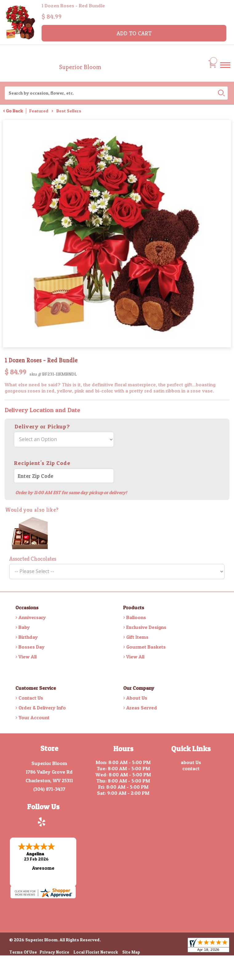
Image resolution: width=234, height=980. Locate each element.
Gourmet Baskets (146, 647)
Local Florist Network (96, 951)
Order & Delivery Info (42, 708)
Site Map (131, 951)
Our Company (139, 688)
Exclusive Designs (146, 627)
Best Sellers (69, 111)
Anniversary (32, 617)
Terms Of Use (23, 951)
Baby (24, 627)
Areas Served (142, 708)
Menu (225, 71)
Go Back (14, 111)
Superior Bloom (80, 67)
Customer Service (36, 688)
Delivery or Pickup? (42, 426)
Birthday (28, 637)
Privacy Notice (54, 951)
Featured (39, 111)
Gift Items (137, 637)
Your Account (34, 717)
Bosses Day (32, 647)
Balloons (136, 617)
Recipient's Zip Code (42, 463)
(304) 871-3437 (49, 789)
